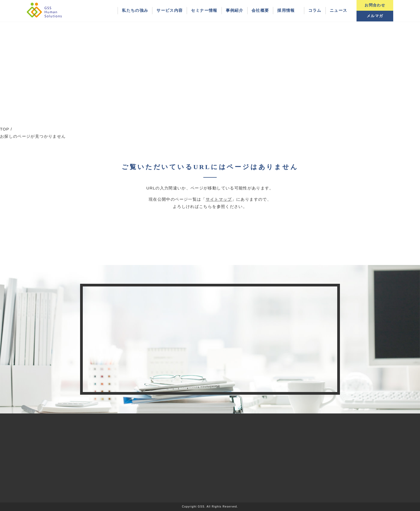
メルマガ (375, 16)
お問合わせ (375, 5)
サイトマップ (219, 199)
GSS (201, 507)
